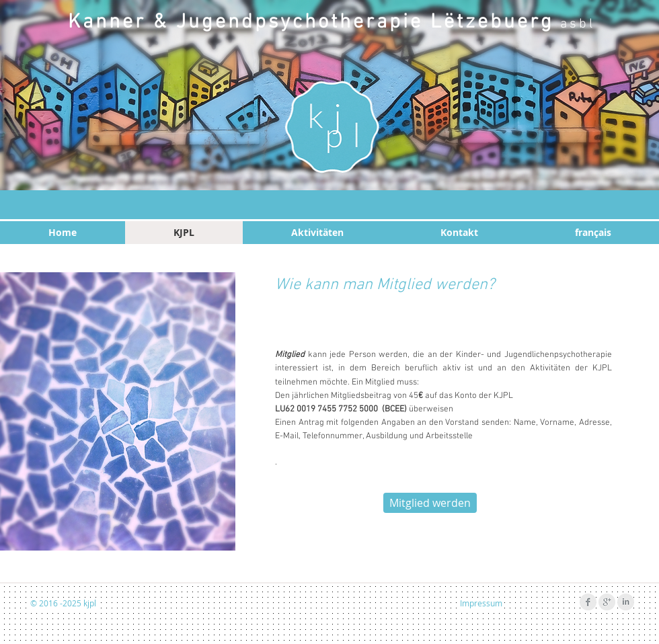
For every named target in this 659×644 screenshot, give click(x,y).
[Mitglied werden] (430, 503)
